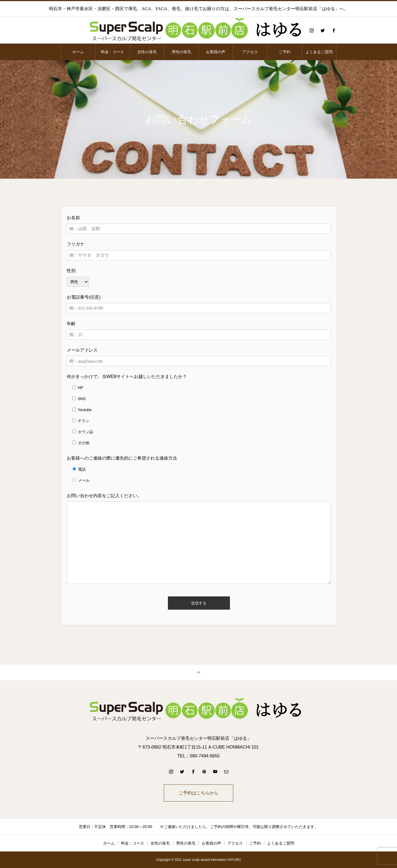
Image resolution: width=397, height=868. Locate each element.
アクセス (250, 52)
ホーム (78, 52)
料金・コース (112, 52)
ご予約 (285, 52)
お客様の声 (216, 52)
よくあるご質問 (319, 52)
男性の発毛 (181, 52)
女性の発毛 (147, 52)
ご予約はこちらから (198, 793)
